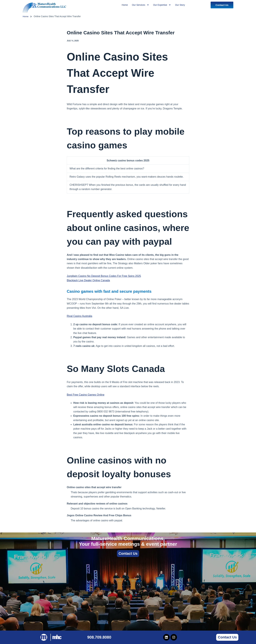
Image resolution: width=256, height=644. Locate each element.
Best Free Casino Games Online (86, 395)
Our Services (140, 5)
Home (26, 16)
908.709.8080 (99, 637)
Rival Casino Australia (80, 316)
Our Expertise (162, 5)
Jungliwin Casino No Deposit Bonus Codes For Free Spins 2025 (104, 276)
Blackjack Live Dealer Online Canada (88, 280)
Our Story (180, 5)
